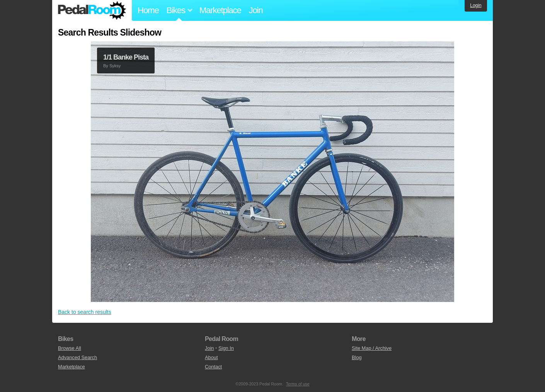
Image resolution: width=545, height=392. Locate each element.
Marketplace (220, 10)
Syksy (115, 66)
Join (256, 10)
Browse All (70, 348)
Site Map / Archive (372, 348)
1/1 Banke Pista (126, 57)
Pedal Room (92, 10)
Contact (213, 367)
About (211, 357)
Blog (357, 357)
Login (476, 5)
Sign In (226, 348)
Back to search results (85, 312)
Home (148, 10)
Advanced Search (77, 357)
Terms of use (298, 384)
